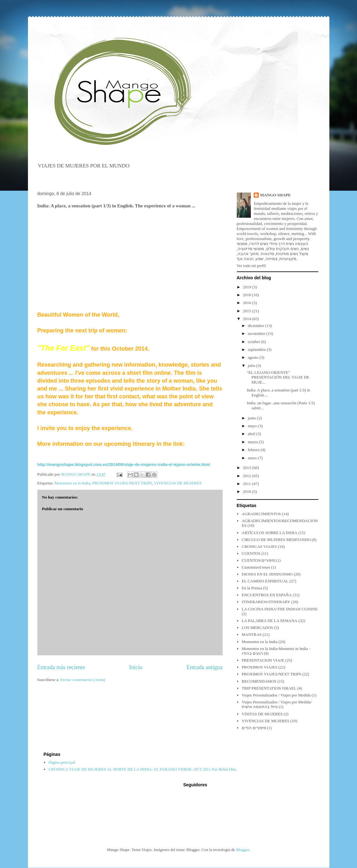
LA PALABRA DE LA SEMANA (270, 621)
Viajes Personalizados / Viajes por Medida (276, 695)
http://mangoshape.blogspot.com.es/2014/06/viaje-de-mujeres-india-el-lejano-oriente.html (124, 464)
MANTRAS (252, 634)
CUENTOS (251, 553)
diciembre (256, 326)
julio (252, 366)
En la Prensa (252, 588)
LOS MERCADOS (257, 628)
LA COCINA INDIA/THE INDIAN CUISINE (280, 609)
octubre (254, 342)
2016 (248, 303)
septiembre (257, 349)
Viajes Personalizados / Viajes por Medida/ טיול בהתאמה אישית (277, 704)
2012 (248, 476)
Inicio (136, 667)
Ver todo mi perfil (251, 266)
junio (252, 418)
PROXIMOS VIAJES (260, 667)
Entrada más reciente (61, 667)
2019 (248, 287)
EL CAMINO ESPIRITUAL (265, 581)
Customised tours (256, 567)
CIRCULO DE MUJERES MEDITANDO (276, 540)
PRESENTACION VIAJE (263, 660)
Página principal (62, 762)
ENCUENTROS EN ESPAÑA (267, 595)
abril (252, 434)
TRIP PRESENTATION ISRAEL (269, 688)
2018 (248, 295)
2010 (248, 491)
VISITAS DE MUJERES (262, 714)
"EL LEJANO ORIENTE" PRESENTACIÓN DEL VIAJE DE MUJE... (278, 377)
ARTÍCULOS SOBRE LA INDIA (270, 533)
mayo (253, 426)
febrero (254, 450)
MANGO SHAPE (275, 195)
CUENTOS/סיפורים (258, 560)
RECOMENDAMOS (259, 681)
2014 (248, 319)
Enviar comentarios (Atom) (83, 680)
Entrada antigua (205, 667)
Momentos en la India (73, 483)
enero (253, 458)
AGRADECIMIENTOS (261, 514)
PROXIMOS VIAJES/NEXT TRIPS (122, 483)
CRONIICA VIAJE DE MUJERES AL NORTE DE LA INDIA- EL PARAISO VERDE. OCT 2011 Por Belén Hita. (143, 769)
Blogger (243, 850)
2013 (248, 468)
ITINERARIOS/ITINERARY (266, 602)
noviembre (257, 333)
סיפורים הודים (254, 728)
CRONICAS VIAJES (259, 546)
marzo (253, 442)
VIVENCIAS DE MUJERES (178, 483)
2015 (248, 311)
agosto (254, 357)
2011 (248, 484)
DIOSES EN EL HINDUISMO (267, 574)
